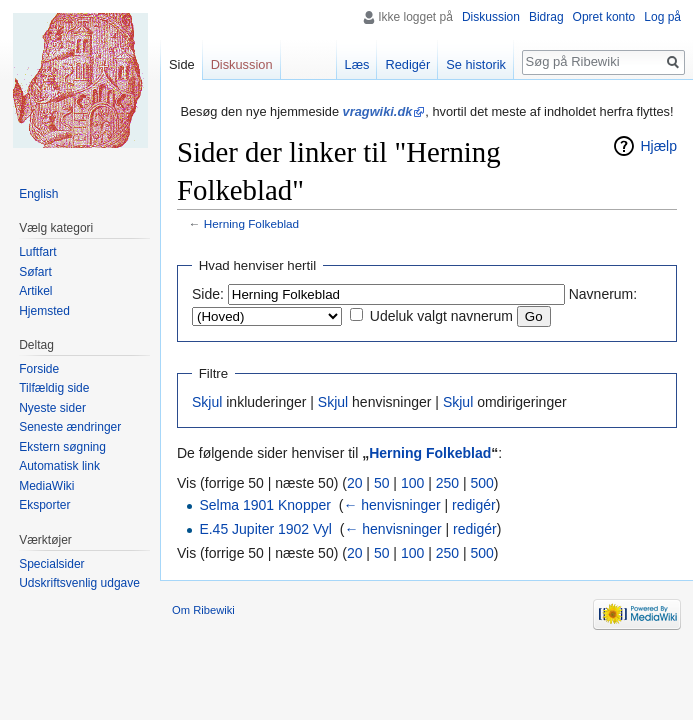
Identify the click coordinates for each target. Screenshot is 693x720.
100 (412, 483)
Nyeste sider (52, 408)
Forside (39, 369)
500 (481, 483)
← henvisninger (391, 505)
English (38, 194)
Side (182, 64)
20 (355, 483)
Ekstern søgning (62, 447)
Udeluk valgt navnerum (441, 316)
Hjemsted (44, 311)
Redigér (407, 64)
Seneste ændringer (70, 427)
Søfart (35, 272)
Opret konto (604, 17)
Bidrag (546, 17)
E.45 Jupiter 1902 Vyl (265, 529)
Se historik (476, 64)
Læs (357, 64)
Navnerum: (603, 294)
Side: (208, 294)
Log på (662, 17)
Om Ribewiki (203, 610)
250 (447, 483)
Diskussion (491, 17)
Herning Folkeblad (251, 223)
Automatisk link (59, 466)
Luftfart (37, 252)
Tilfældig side (54, 388)
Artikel (35, 291)
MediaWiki (46, 486)
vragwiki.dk (378, 111)
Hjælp (658, 146)
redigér (474, 505)
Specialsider (51, 564)
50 (382, 483)
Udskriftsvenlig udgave (79, 583)
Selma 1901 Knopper (265, 505)
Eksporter (44, 505)
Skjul (207, 402)
